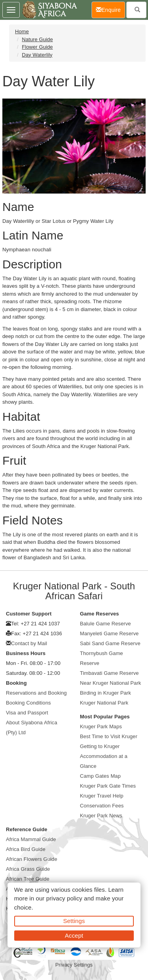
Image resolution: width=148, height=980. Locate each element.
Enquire (111, 9)
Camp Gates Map (100, 776)
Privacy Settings (74, 965)
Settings (74, 921)
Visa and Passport (27, 713)
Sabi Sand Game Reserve (110, 643)
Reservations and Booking (36, 693)
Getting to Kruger (100, 746)
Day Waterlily (37, 55)
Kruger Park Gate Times (108, 786)
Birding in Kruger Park (106, 693)
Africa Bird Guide (26, 849)
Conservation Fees (102, 806)
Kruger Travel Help (102, 796)
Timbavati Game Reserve (110, 673)
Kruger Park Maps (101, 726)
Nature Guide (37, 39)
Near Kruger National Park (111, 683)
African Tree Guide (28, 879)
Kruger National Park (104, 703)
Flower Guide (37, 47)
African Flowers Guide (32, 859)
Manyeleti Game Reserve (110, 633)
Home (22, 31)
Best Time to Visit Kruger (109, 736)
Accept (74, 935)
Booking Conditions (28, 703)
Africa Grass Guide (28, 869)
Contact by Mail (29, 643)
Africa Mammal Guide (31, 839)
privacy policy (64, 898)
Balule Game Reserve (106, 624)
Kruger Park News (101, 816)
